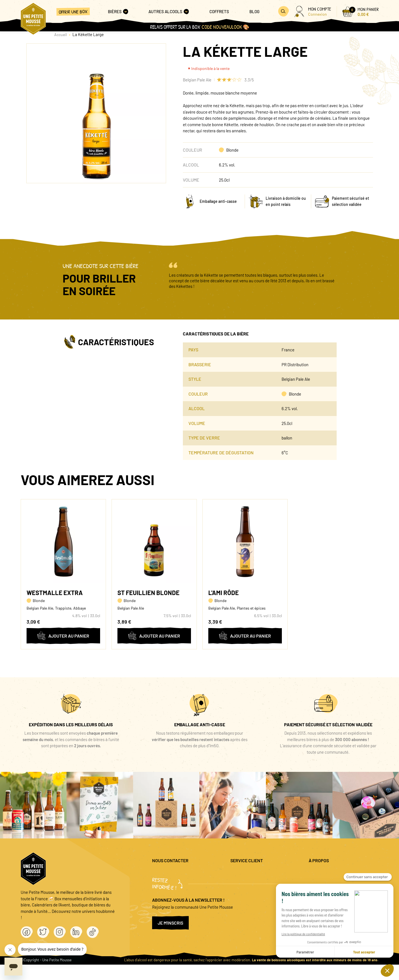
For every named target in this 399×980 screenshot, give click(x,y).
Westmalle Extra (55, 593)
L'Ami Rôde (224, 593)
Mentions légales (324, 873)
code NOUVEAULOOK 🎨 (225, 27)
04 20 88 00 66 (165, 889)
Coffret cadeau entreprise (253, 891)
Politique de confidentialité (333, 882)
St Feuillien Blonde (148, 593)
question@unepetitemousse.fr (179, 873)
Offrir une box (73, 12)
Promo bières (242, 882)
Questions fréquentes (250, 873)
